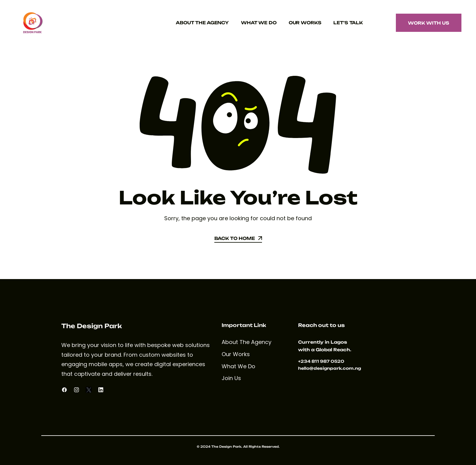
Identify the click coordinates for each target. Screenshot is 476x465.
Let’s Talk (348, 23)
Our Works (305, 23)
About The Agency (202, 23)
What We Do (259, 23)
